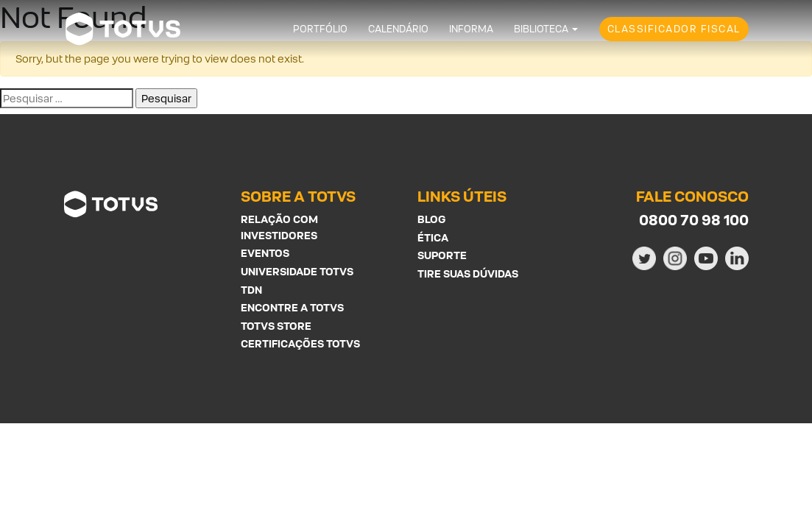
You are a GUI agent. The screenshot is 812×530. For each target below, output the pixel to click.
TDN (251, 290)
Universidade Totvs (297, 271)
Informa (471, 29)
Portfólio (320, 29)
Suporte (442, 255)
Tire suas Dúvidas (468, 273)
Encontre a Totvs (292, 307)
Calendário (398, 29)
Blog (431, 219)
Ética (433, 237)
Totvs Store (276, 326)
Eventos (265, 253)
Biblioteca (541, 29)
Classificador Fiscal (674, 29)
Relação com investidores (279, 227)
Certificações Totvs (300, 343)
